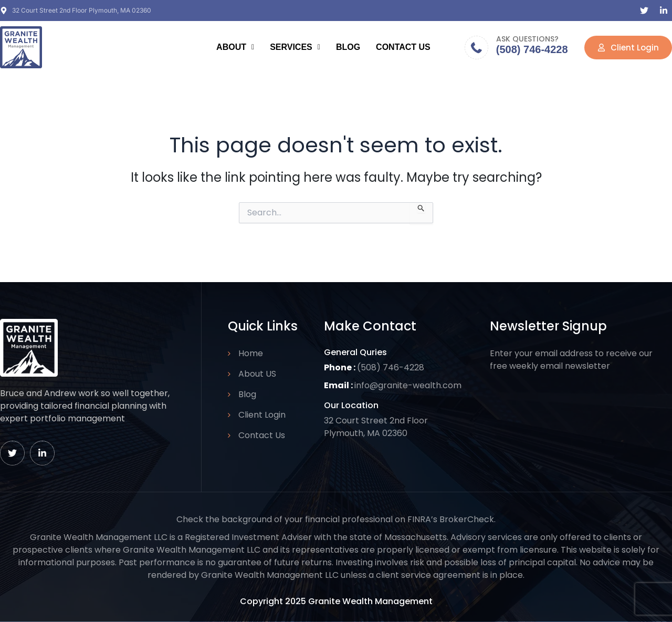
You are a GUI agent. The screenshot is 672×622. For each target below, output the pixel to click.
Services (295, 47)
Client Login (262, 415)
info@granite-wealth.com (408, 385)
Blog (348, 47)
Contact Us (403, 47)
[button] (235, 47)
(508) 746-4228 (532, 49)
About (235, 47)
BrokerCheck (467, 519)
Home (251, 353)
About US (257, 374)
